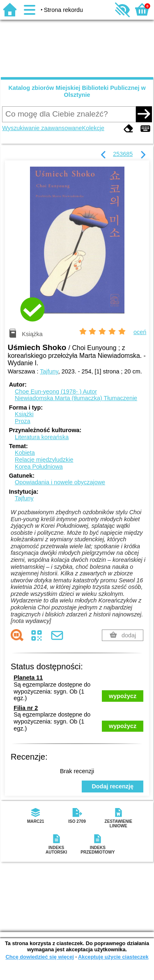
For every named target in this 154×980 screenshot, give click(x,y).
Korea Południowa (39, 467)
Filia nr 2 (26, 708)
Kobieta (25, 453)
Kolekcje (93, 128)
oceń (140, 332)
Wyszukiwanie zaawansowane (42, 128)
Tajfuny (49, 371)
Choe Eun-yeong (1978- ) (56, 392)
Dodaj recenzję (113, 786)
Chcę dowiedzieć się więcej (39, 957)
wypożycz (123, 696)
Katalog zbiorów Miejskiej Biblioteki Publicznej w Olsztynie (77, 91)
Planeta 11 (28, 678)
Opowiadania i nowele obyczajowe (60, 482)
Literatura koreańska (42, 437)
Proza (23, 421)
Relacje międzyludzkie (44, 460)
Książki (24, 414)
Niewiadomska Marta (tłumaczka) (76, 398)
